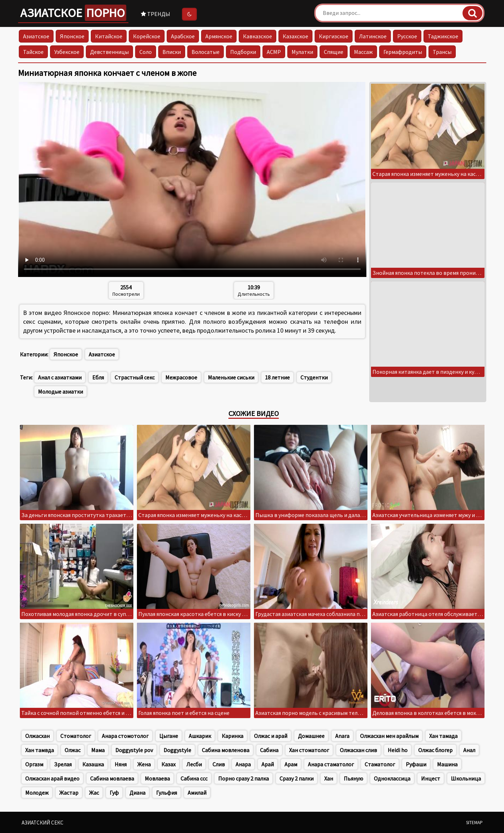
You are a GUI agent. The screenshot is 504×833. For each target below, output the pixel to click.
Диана (137, 793)
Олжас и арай (271, 736)
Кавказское (257, 36)
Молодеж (37, 793)
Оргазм (34, 764)
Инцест (431, 778)
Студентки (314, 377)
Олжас (73, 750)
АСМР (274, 52)
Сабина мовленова (226, 750)
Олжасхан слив (358, 750)
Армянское (219, 36)
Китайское (109, 36)
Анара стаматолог (331, 764)
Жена (144, 764)
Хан (329, 778)
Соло (146, 52)
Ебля (98, 377)
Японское (72, 36)
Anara (342, 736)
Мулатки (302, 52)
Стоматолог (76, 736)
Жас (94, 793)
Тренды (156, 14)
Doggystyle (177, 750)
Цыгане (169, 736)
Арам (291, 764)
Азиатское (73, 13)
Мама (98, 750)
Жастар (69, 793)
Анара (243, 764)
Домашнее (311, 736)
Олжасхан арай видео (52, 778)
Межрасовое (181, 377)
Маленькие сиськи (231, 377)
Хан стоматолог (309, 750)
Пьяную (353, 778)
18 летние (277, 377)
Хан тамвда (40, 750)
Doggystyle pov (134, 750)
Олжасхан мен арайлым (389, 736)
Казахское (295, 36)
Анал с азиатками (60, 377)
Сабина (269, 750)
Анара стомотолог (125, 736)
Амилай (197, 793)
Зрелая (63, 764)
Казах (168, 764)
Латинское (373, 36)
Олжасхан (37, 736)
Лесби (194, 764)
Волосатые (206, 52)
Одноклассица (392, 778)
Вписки (172, 52)
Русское (407, 36)
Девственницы (109, 52)
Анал (469, 750)
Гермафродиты (403, 52)
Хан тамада (443, 736)
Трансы (442, 52)
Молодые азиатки (60, 391)
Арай (268, 764)
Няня (121, 764)
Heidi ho (398, 750)
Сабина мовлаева (112, 778)
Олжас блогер (435, 750)
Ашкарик (200, 736)
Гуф (114, 793)
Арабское (183, 36)
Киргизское (334, 36)
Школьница (466, 778)
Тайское (33, 52)
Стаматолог (380, 764)
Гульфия (167, 793)
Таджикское (443, 36)
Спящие (334, 52)
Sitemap (474, 823)
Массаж (363, 52)
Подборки (243, 52)
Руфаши (416, 764)
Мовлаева (157, 778)
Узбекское (67, 52)
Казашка (93, 764)
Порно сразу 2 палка (243, 778)
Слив (219, 764)
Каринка (232, 736)
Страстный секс (135, 377)
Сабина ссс (194, 778)
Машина (447, 764)
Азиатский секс (43, 823)
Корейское (147, 36)
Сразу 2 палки (297, 778)
